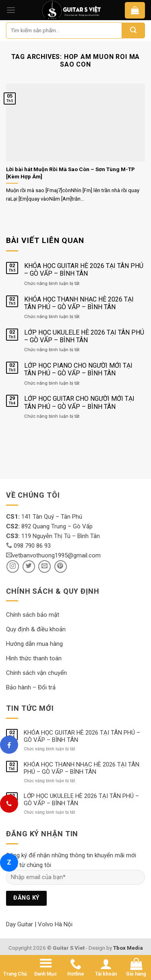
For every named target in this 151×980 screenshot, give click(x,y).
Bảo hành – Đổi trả (31, 687)
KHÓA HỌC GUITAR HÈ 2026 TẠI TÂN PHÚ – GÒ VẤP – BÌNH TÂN (84, 270)
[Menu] (11, 10)
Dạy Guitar (20, 924)
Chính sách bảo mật (33, 615)
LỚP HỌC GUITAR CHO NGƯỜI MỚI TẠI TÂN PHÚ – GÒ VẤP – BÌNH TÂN (79, 402)
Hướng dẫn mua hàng (34, 644)
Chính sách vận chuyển (36, 673)
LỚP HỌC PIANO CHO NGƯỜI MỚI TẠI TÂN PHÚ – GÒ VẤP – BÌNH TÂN (78, 369)
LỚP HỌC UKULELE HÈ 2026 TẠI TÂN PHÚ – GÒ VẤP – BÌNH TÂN (84, 336)
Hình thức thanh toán (34, 658)
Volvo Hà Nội (55, 924)
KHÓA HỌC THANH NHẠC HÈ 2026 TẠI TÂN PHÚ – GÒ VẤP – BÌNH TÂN (79, 303)
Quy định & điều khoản (36, 629)
